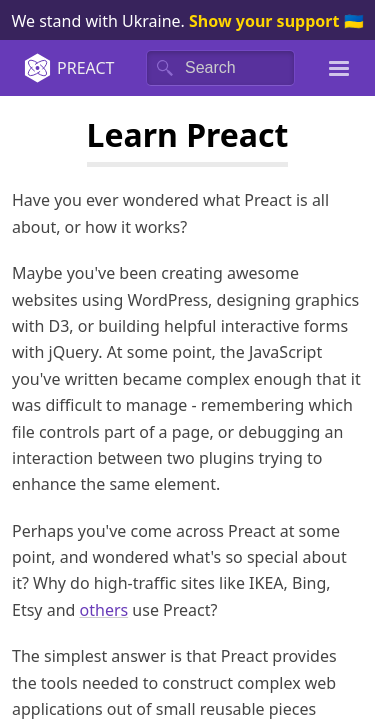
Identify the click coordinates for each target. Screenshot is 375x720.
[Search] (220, 68)
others (104, 610)
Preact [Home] (68, 68)
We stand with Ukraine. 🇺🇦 (187, 21)
